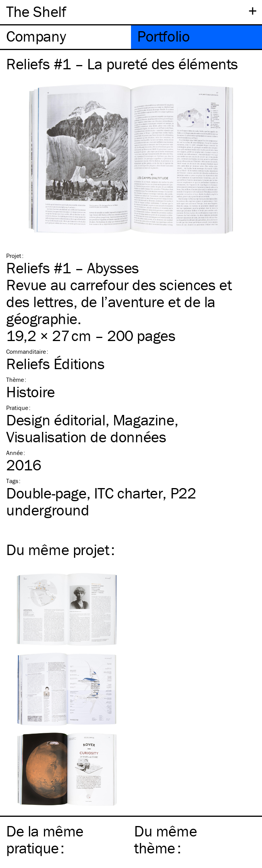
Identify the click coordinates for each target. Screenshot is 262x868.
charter (128, 493)
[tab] (65, 37)
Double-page (46, 493)
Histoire (31, 392)
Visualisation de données (86, 437)
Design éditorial (56, 420)
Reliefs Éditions (55, 364)
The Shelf (36, 11)
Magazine (144, 420)
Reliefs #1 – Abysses (73, 268)
